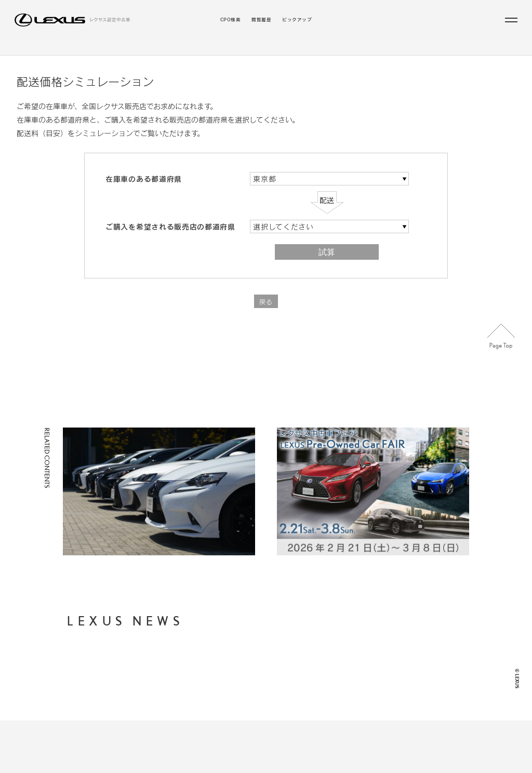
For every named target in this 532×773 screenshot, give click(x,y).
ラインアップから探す (213, 54)
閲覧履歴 (261, 20)
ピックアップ (297, 20)
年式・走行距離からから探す (258, 688)
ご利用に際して (351, 671)
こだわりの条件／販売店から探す (304, 54)
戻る (266, 315)
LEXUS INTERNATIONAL (364, 718)
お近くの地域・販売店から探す (260, 699)
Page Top (501, 349)
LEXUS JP (346, 702)
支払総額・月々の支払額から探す (263, 676)
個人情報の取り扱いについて (366, 653)
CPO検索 (230, 20)
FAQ (339, 687)
